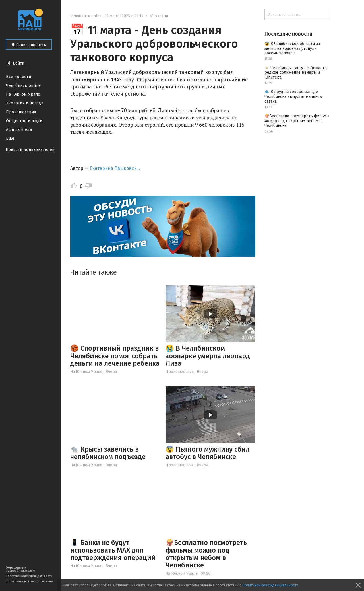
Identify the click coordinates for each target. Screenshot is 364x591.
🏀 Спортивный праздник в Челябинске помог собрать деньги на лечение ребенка (115, 356)
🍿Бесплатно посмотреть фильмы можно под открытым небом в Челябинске (206, 554)
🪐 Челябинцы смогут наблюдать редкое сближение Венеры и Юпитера (296, 73)
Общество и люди (24, 121)
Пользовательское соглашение (29, 581)
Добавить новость (29, 45)
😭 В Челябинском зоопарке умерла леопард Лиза (208, 356)
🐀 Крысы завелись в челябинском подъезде (108, 453)
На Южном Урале (23, 94)
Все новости (18, 77)
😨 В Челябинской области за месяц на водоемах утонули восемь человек (292, 49)
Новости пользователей (30, 150)
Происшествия (21, 112)
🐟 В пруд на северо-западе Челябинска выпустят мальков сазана (293, 97)
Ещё (10, 138)
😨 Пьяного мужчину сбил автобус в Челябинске (208, 453)
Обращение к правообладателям (20, 569)
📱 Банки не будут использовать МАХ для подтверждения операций (113, 550)
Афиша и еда (19, 130)
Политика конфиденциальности (29, 576)
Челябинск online (23, 86)
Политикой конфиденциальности (270, 585)
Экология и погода (25, 103)
